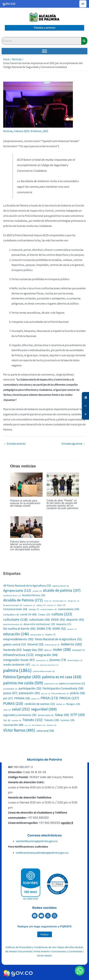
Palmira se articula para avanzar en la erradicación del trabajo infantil (25, 503)
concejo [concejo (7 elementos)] (34, 609)
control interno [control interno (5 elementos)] (48, 609)
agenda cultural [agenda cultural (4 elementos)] (61, 586)
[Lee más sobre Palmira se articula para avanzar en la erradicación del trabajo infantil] (26, 484)
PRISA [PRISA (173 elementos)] (49, 698)
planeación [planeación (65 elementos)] (29, 693)
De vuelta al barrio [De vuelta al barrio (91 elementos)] (19, 629)
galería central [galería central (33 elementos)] (15, 644)
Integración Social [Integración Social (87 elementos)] (19, 660)
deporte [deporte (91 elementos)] (75, 620)
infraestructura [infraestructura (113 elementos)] (18, 655)
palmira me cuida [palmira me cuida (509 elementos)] (23, 683)
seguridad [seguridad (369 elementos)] (44, 709)
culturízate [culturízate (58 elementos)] (39, 620)
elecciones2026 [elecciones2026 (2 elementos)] (37, 635)
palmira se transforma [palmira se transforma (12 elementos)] (72, 684)
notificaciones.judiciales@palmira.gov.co (42, 853)
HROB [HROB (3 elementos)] (48, 650)
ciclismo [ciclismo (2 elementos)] (51, 605)
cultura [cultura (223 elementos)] (62, 614)
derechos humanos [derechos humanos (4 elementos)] (13, 624)
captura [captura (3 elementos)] (41, 605)
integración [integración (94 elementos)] (46, 655)
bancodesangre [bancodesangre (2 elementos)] (59, 601)
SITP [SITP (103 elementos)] (78, 715)
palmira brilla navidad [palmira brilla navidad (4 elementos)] (44, 671)
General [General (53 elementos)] (35, 644)
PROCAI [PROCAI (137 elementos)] (69, 698)
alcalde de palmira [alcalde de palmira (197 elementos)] (62, 590)
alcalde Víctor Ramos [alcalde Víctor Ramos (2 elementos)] (12, 596)
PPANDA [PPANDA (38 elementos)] (22, 698)
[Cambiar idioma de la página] (83, 4)
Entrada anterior (15, 444)
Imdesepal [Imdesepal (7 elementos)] (79, 650)
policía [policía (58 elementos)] (77, 693)
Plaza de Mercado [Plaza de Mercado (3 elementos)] (60, 694)
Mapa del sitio (66, 947)
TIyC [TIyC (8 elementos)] (7, 720)
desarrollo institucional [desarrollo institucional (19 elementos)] (39, 624)
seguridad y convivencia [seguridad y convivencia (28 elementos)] (20, 715)
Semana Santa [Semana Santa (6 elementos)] (46, 715)
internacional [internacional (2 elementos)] (42, 660)
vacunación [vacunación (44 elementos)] (13, 725)
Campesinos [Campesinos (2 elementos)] (29, 605)
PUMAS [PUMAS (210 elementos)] (13, 704)
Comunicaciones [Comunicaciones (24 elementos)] (15, 609)
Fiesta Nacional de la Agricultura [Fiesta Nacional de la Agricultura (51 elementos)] (58, 639)
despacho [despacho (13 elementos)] (64, 624)
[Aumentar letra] (85, 414)
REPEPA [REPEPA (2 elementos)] (61, 704)
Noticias (8, 131)
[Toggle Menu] (44, 51)
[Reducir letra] (85, 406)
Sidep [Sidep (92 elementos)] (62, 715)
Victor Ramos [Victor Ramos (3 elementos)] (39, 725)
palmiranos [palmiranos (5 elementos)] (51, 684)
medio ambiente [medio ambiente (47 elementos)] (17, 665)
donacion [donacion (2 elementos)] (72, 629)
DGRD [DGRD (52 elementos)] (59, 629)
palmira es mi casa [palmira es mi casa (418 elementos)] (62, 677)
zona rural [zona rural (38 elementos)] (45, 731)
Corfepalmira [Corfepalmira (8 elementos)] (11, 615)
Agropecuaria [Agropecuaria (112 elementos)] (17, 591)
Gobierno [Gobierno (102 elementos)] (71, 644)
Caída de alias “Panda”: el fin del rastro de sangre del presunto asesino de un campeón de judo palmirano (62, 504)
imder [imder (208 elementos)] (62, 650)
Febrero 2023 (22, 131)
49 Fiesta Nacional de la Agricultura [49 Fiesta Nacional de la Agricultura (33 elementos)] (27, 586)
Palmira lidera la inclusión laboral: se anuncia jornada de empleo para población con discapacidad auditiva (26, 546)
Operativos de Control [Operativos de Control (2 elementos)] (49, 665)
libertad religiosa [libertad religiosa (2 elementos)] (75, 660)
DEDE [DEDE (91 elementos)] (58, 620)
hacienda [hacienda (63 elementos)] (12, 650)
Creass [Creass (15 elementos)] (44, 615)
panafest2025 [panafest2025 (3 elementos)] (10, 689)
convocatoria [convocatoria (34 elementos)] (69, 609)
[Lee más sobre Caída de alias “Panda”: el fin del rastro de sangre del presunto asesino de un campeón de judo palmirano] (63, 484)
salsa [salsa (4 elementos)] (7, 710)
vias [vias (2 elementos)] (28, 725)
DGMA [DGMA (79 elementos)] (44, 629)
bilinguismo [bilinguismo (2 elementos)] (73, 601)
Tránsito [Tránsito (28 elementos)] (52, 720)
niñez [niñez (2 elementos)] (35, 665)
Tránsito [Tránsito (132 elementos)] (33, 720)
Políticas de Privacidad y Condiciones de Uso (31, 947)
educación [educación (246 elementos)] (16, 634)
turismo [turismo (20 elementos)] (67, 720)
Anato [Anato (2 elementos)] (48, 601)
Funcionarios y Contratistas (67, 951)
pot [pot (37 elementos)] (8, 698)
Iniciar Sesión (44, 956)
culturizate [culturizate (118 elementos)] (15, 620)
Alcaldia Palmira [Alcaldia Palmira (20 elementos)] (34, 595)
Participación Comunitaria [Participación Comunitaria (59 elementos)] (63, 688)
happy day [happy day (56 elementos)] (33, 650)
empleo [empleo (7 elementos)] (50, 635)
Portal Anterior (42, 951)
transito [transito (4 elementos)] (16, 720)
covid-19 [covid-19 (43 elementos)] (28, 614)
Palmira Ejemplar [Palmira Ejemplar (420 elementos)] (22, 677)
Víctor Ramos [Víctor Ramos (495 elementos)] (19, 730)
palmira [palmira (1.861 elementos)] (17, 670)
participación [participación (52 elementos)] (30, 688)
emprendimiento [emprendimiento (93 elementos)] (18, 639)
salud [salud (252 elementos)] (21, 709)
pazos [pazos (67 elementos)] (10, 693)
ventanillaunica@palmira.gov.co (37, 841)
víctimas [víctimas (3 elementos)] (51, 725)
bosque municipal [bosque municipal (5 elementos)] (13, 605)
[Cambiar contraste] (85, 397)
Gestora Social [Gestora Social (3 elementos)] (52, 645)
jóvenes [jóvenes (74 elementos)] (58, 660)
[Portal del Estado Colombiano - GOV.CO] (9, 4)
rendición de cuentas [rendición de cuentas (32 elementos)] (40, 704)
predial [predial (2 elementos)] (35, 699)
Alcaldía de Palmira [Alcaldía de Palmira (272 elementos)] (23, 600)
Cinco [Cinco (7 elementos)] (61, 605)
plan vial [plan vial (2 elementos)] (46, 694)
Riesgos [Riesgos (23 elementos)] (73, 704)
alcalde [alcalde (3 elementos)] (37, 591)
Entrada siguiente (74, 444)
